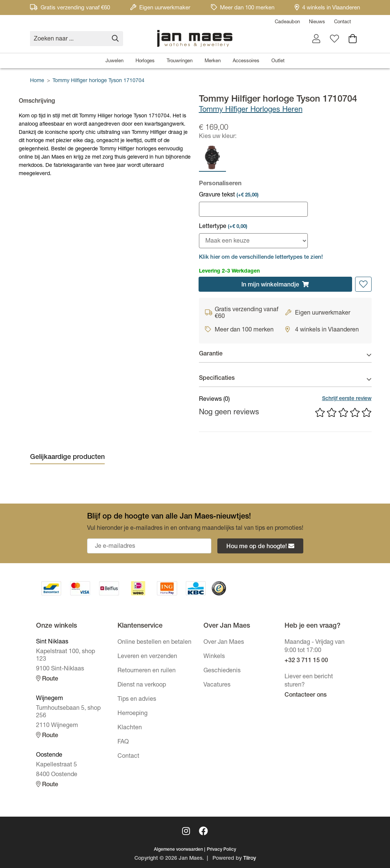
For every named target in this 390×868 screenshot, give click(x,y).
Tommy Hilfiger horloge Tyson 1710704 (99, 81)
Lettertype (223, 227)
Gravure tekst (229, 195)
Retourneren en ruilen (147, 671)
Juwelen (114, 61)
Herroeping (133, 714)
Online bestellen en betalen (154, 643)
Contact (343, 22)
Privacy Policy (221, 850)
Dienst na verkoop (142, 685)
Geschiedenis (222, 671)
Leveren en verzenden (147, 657)
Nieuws (317, 22)
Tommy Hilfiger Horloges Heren (251, 110)
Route (47, 679)
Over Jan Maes (224, 643)
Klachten (130, 728)
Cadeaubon (287, 22)
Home (37, 81)
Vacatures (217, 685)
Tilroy (250, 859)
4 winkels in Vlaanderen (327, 8)
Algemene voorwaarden (178, 850)
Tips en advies (137, 700)
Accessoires (246, 61)
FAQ (123, 742)
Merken (213, 61)
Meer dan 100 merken (243, 8)
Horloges (145, 61)
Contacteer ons (306, 696)
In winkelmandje (275, 285)
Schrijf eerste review (347, 399)
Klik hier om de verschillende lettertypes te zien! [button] (261, 257)
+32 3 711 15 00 (306, 661)
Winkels (214, 657)
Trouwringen (180, 61)
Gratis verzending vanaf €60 (70, 8)
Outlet (278, 61)
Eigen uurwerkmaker (160, 8)
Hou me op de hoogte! (260, 546)
